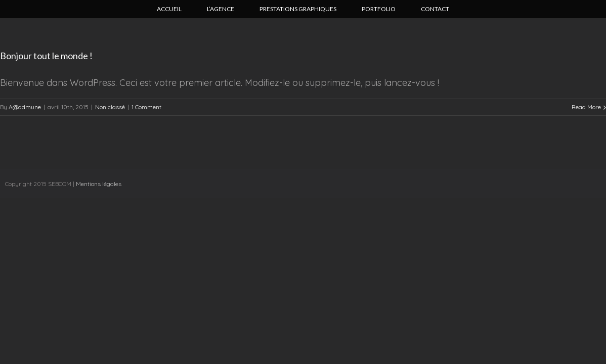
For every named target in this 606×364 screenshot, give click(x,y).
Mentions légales (99, 184)
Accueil (169, 9)
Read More (586, 107)
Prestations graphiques (298, 9)
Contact (435, 9)
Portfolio (379, 9)
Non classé (110, 107)
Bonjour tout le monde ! (46, 56)
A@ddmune (25, 107)
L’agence (221, 9)
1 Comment (146, 107)
